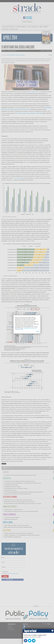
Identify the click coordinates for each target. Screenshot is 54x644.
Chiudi (38, 331)
